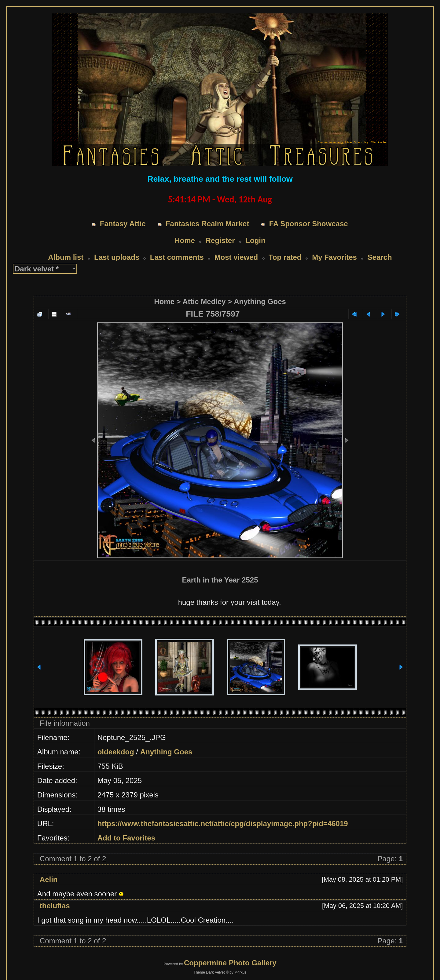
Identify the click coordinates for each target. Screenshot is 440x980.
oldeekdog (116, 752)
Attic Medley (204, 301)
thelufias (55, 906)
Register (220, 240)
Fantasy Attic (123, 224)
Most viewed (236, 257)
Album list (66, 257)
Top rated (285, 257)
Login (255, 240)
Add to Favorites (126, 838)
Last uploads (117, 257)
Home (185, 240)
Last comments (177, 257)
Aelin (49, 879)
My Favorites (334, 257)
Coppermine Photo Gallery (230, 963)
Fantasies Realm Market (207, 224)
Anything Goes (260, 301)
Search (380, 257)
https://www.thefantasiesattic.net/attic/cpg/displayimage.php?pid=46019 (223, 824)
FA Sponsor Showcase (309, 224)
